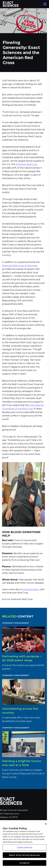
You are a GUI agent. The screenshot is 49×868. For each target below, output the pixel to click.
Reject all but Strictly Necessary (24, 855)
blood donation (31, 589)
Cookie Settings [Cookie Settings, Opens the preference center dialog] (24, 847)
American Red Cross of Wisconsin (20, 266)
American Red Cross (26, 164)
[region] (24, 844)
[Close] (46, 824)
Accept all (24, 863)
